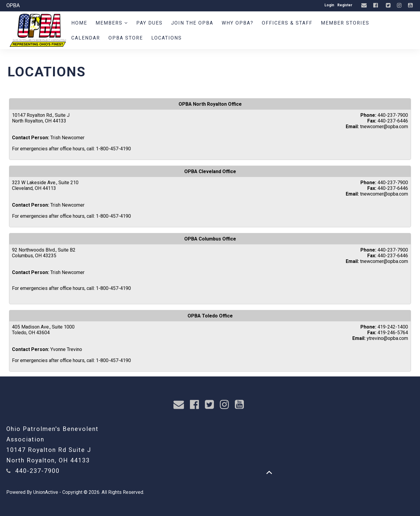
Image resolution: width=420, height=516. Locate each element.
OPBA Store (126, 38)
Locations (167, 38)
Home (79, 23)
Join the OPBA (192, 23)
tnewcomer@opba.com (384, 127)
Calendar (86, 38)
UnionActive (46, 492)
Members (112, 23)
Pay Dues (149, 23)
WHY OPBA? (238, 23)
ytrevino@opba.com (387, 338)
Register (345, 5)
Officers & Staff (287, 23)
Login (329, 5)
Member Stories (345, 23)
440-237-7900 (37, 471)
